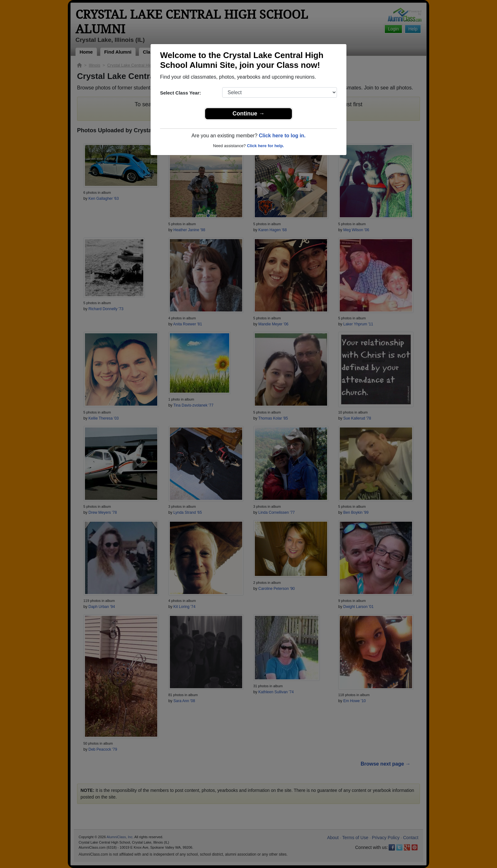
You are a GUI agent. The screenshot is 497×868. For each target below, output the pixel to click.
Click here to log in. (282, 136)
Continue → (249, 114)
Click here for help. (265, 146)
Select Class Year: (181, 93)
